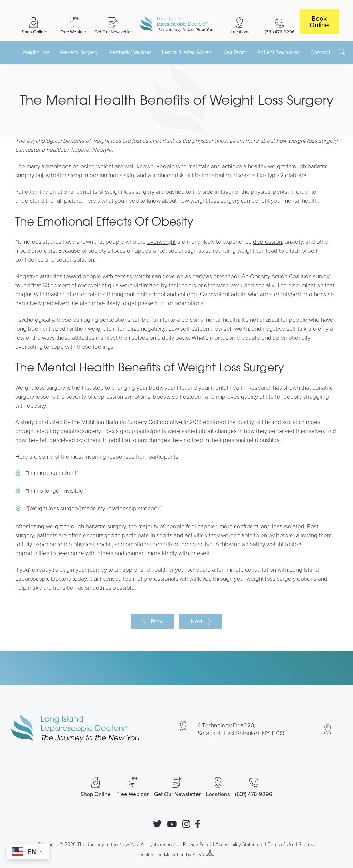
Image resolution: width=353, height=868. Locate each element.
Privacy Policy (197, 844)
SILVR (199, 854)
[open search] (342, 52)
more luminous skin (110, 175)
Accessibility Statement (240, 844)
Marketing (174, 854)
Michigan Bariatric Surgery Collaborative (132, 422)
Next (196, 621)
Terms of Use (281, 844)
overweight (162, 242)
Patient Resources (278, 52)
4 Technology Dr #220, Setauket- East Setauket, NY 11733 (241, 729)
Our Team (235, 52)
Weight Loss (36, 52)
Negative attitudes (39, 276)
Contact (320, 52)
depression (268, 242)
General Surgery (79, 52)
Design (146, 854)
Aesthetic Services (130, 52)
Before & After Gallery (187, 52)
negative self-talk (285, 328)
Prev (157, 621)
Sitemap (307, 844)
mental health (228, 387)
